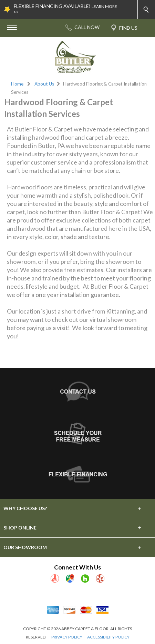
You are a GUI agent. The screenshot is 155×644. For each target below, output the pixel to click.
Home (17, 84)
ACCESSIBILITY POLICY (108, 637)
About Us (44, 84)
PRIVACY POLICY (67, 637)
